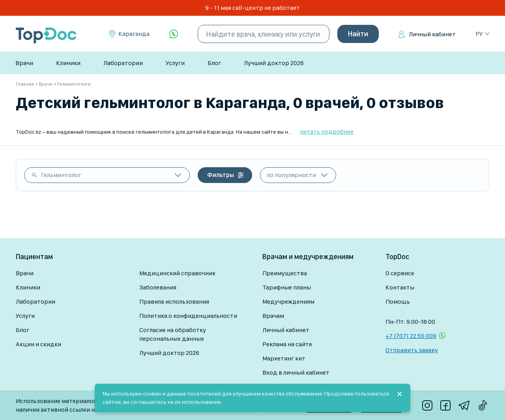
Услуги (175, 63)
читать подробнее (327, 132)
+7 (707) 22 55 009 (411, 336)
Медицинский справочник (177, 273)
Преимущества (285, 273)
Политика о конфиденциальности (188, 316)
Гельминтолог (61, 175)
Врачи (24, 63)
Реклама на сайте (287, 344)
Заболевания (158, 287)
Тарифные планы (287, 287)
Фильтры (221, 175)
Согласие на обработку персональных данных (173, 334)
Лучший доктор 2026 (274, 63)
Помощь (398, 301)
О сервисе (400, 273)
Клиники (68, 63)
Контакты (400, 287)
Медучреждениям (288, 301)
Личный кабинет (432, 34)
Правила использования (174, 301)
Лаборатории (123, 63)
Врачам (273, 316)
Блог (214, 63)
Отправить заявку (412, 350)
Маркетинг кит (284, 358)
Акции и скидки (38, 344)
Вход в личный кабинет (296, 372)
